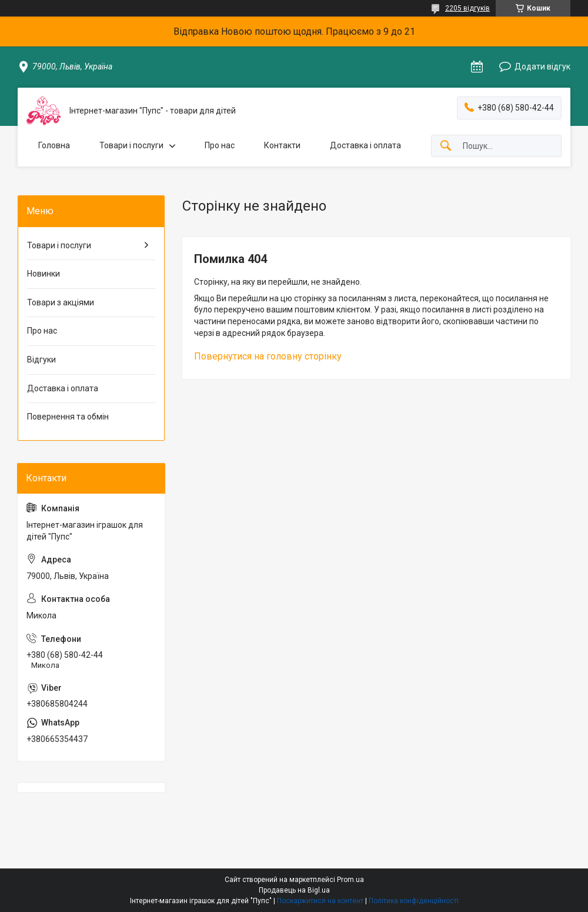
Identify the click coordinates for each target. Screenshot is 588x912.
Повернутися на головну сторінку (268, 356)
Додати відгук (542, 66)
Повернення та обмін (68, 417)
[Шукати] (446, 146)
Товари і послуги (131, 145)
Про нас (220, 145)
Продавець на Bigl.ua (294, 890)
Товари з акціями (61, 302)
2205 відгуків (467, 8)
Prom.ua (350, 880)
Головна (54, 145)
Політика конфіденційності (414, 901)
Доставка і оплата (365, 145)
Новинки (44, 274)
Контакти (282, 145)
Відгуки (41, 360)
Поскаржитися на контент (320, 901)
